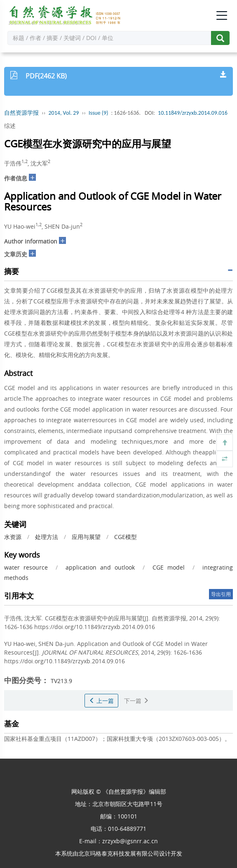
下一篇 (136, 701)
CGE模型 (126, 537)
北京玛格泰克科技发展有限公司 (119, 853)
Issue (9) (99, 113)
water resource (26, 567)
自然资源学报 (21, 113)
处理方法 (47, 537)
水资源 (13, 537)
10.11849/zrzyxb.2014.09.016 (193, 113)
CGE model (169, 567)
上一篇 (101, 701)
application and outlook (100, 567)
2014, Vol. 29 (64, 113)
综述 (10, 126)
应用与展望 (86, 537)
